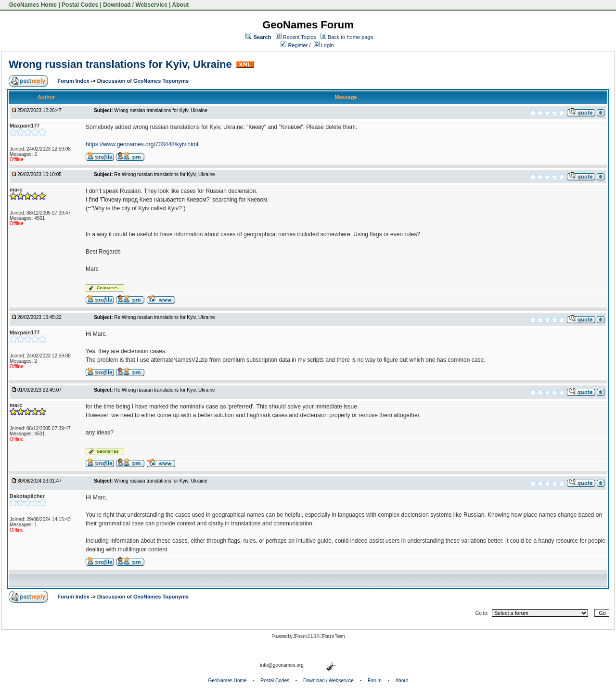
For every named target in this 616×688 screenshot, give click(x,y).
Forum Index (74, 81)
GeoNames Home (32, 5)
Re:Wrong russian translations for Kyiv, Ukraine (164, 174)
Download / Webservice (135, 5)
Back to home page (351, 37)
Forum (375, 681)
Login (324, 45)
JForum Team (333, 636)
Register (294, 45)
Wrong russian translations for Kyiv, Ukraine (120, 64)
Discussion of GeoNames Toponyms (143, 81)
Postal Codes (80, 5)
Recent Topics (300, 37)
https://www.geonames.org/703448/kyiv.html (142, 144)
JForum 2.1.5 (305, 636)
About (181, 5)
